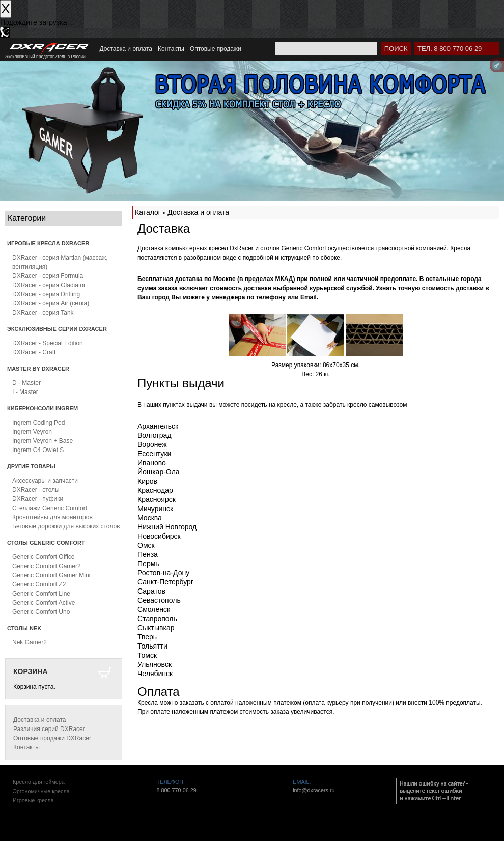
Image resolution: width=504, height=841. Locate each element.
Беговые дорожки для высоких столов (66, 526)
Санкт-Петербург (165, 582)
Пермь (148, 564)
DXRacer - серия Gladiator (49, 285)
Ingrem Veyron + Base (43, 441)
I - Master (25, 392)
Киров (147, 481)
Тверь (147, 637)
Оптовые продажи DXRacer (52, 738)
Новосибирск (159, 536)
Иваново (152, 463)
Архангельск (158, 426)
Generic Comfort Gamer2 (47, 566)
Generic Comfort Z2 (39, 584)
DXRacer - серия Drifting (46, 294)
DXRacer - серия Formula (48, 276)
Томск (147, 655)
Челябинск (155, 674)
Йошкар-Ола (159, 472)
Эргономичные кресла (41, 791)
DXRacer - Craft (34, 352)
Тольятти (152, 646)
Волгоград (155, 435)
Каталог (148, 212)
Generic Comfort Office (43, 557)
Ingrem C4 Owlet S (38, 450)
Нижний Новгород (167, 527)
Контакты (171, 49)
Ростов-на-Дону (163, 573)
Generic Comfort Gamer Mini (51, 575)
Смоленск (154, 609)
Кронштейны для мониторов (52, 517)
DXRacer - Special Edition (48, 343)
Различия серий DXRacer (49, 729)
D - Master (26, 383)
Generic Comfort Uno (41, 612)
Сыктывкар (156, 628)
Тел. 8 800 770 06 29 (450, 49)
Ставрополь (157, 619)
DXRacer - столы (36, 490)
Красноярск (157, 499)
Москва (150, 518)
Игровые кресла (33, 800)
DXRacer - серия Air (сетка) (51, 303)
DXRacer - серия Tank (43, 313)
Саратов (151, 591)
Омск (146, 545)
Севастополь (159, 600)
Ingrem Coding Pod (38, 423)
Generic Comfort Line (41, 594)
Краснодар (155, 490)
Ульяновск (155, 664)
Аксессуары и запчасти (45, 481)
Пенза (148, 554)
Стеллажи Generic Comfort (50, 508)
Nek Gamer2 (30, 642)
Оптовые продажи (216, 49)
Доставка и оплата (126, 49)
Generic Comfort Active (44, 603)
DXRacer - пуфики (38, 499)
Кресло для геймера (39, 782)
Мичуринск (155, 509)
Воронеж (152, 444)
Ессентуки (154, 454)
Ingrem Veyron (32, 432)
